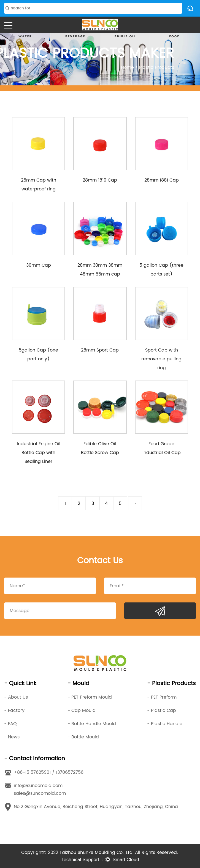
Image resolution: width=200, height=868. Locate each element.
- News (12, 737)
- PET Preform (162, 697)
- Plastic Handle (165, 724)
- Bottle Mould (83, 737)
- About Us (16, 697)
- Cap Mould (82, 710)
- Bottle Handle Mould (92, 724)
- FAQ (10, 724)
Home (127, 67)
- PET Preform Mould (90, 697)
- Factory (14, 710)
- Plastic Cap (162, 710)
